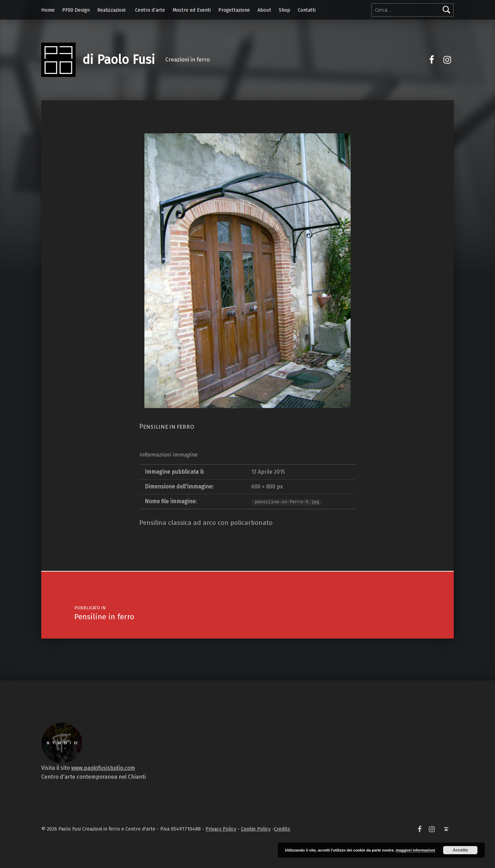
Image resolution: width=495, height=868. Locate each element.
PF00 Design (76, 10)
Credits (282, 829)
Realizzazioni (111, 10)
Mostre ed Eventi (192, 10)
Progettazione (234, 10)
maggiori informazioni (415, 850)
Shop (284, 10)
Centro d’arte (150, 10)
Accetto (460, 850)
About (264, 10)
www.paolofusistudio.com (103, 768)
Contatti (307, 10)
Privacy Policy (221, 829)
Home (48, 10)
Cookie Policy (256, 829)
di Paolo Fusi (119, 60)
